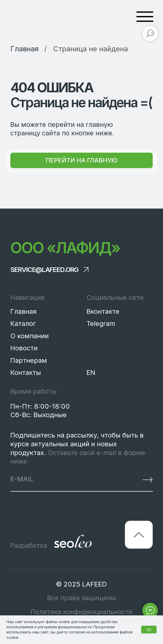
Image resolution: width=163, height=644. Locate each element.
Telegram (101, 323)
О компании (29, 336)
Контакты (26, 372)
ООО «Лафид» (65, 248)
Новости (24, 348)
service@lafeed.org (44, 270)
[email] (61, 479)
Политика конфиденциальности (81, 612)
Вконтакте (103, 311)
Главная (23, 311)
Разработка (29, 545)
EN (91, 372)
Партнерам (29, 360)
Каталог (23, 323)
